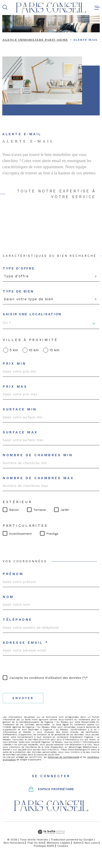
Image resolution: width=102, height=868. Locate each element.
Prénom (13, 574)
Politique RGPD (44, 846)
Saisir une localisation (32, 314)
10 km (34, 350)
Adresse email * (26, 643)
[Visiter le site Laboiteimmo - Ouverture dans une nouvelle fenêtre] (51, 832)
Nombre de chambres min (38, 455)
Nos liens (91, 843)
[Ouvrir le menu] (97, 8)
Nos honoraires (14, 843)
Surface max (20, 432)
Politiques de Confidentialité (63, 757)
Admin (78, 843)
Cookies (63, 846)
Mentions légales (59, 843)
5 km (14, 350)
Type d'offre (19, 269)
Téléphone (17, 620)
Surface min (20, 409)
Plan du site (36, 843)
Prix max (15, 387)
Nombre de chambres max (38, 478)
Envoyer (23, 698)
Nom (8, 597)
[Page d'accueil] (51, 8)
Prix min (14, 364)
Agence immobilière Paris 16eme (35, 40)
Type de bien (18, 291)
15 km (54, 350)
